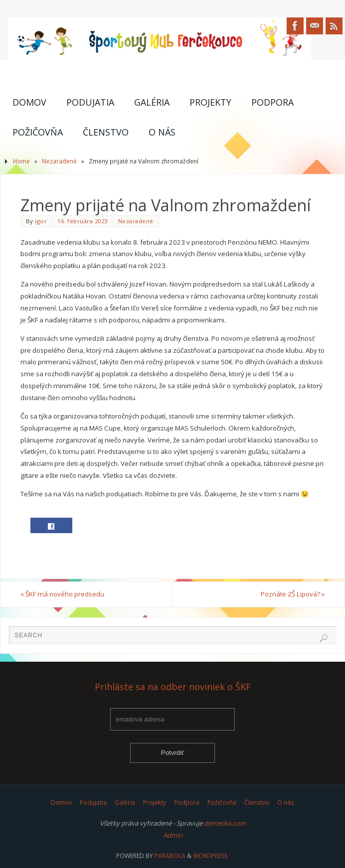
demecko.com (225, 823)
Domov (61, 802)
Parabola (170, 856)
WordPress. (211, 856)
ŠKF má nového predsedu (62, 594)
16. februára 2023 (83, 221)
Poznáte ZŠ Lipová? (293, 594)
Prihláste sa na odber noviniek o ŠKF (173, 687)
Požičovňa (222, 802)
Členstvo (257, 802)
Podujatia (93, 802)
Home (21, 161)
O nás (286, 802)
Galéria (125, 802)
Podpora (187, 802)
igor (41, 221)
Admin (173, 835)
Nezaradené (59, 161)
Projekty (155, 802)
